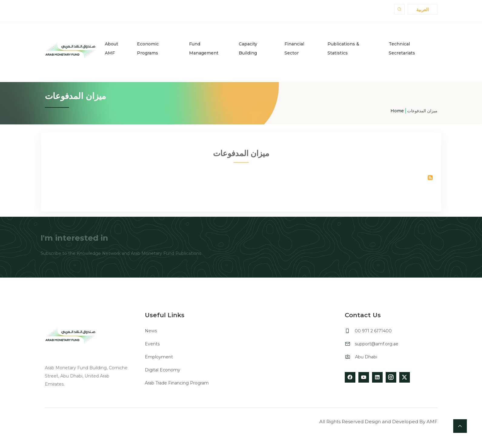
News (151, 331)
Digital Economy (163, 370)
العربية (422, 10)
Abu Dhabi (366, 357)
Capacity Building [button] (248, 48)
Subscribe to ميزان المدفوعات (430, 180)
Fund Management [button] (204, 48)
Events (152, 344)
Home (397, 111)
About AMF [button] (111, 48)
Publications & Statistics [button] (343, 48)
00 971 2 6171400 (373, 331)
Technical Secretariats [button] (402, 48)
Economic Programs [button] (148, 48)
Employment (159, 357)
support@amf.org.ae (377, 344)
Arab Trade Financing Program (177, 383)
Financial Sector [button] (294, 48)
